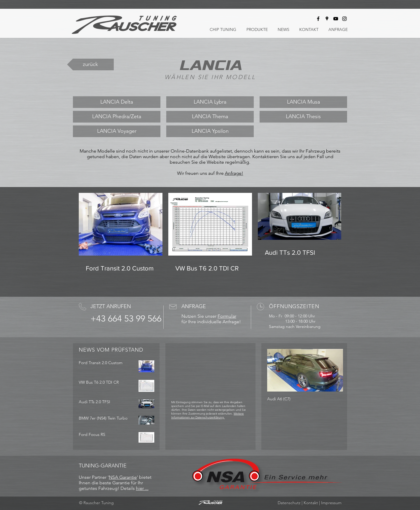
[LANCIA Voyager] (117, 131)
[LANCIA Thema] (210, 117)
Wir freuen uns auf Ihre (201, 173)
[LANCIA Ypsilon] (210, 131)
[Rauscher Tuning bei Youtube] (336, 19)
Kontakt (311, 503)
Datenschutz (289, 503)
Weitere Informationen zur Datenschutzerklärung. (208, 415)
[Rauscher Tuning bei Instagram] (344, 19)
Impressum (331, 503)
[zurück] (90, 64)
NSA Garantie (123, 477)
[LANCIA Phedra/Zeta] (117, 117)
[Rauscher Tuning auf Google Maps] (327, 19)
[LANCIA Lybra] (210, 102)
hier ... (142, 488)
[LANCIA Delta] (117, 102)
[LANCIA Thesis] (303, 117)
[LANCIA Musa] (303, 102)
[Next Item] (334, 370)
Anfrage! (234, 173)
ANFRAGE (194, 306)
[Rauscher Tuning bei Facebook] (318, 19)
